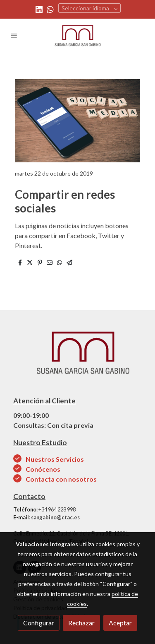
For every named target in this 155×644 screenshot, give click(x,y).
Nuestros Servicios (55, 459)
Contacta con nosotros (61, 479)
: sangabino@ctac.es (46, 517)
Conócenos (44, 469)
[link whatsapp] (50, 9)
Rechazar (81, 623)
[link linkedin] (39, 9)
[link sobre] (77, 358)
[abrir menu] (14, 36)
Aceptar (120, 623)
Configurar (39, 623)
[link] (78, 36)
